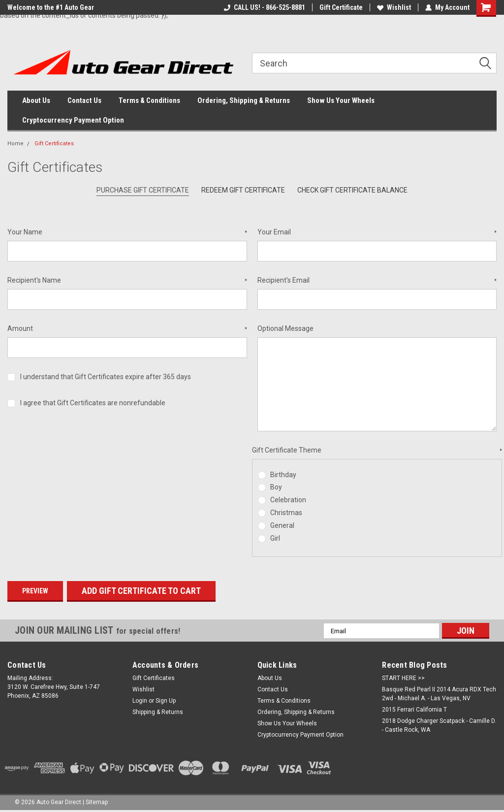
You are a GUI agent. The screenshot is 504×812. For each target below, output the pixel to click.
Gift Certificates (54, 144)
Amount (127, 329)
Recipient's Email (377, 281)
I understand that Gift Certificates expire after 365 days (106, 377)
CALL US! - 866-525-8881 (265, 7)
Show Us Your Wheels (341, 100)
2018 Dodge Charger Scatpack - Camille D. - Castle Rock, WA (439, 725)
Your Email (377, 232)
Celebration (288, 500)
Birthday (283, 475)
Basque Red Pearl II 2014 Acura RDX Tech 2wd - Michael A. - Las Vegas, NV (439, 694)
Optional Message (285, 328)
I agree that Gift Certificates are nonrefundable (93, 403)
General (282, 525)
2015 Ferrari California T (414, 710)
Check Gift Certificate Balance (352, 190)
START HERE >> (403, 678)
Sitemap (97, 802)
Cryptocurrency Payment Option (73, 120)
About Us (36, 100)
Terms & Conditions (149, 100)
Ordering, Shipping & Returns (244, 100)
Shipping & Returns (158, 712)
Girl (275, 538)
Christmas (286, 513)
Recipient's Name (127, 281)
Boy (276, 487)
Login (140, 701)
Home (16, 144)
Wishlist (394, 7)
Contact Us (84, 100)
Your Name (127, 232)
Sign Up (166, 701)
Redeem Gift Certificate (243, 190)
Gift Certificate (341, 7)
